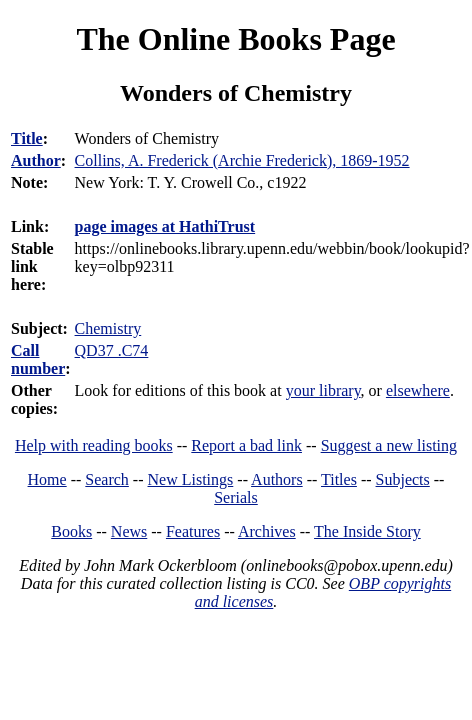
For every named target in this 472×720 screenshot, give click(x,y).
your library (323, 390)
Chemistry (108, 328)
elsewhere (418, 390)
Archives (267, 531)
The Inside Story (367, 531)
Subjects (403, 479)
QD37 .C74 (112, 350)
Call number (38, 359)
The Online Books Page (235, 39)
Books (71, 531)
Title (27, 138)
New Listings (191, 479)
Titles (339, 479)
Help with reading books (94, 445)
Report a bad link (246, 445)
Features (193, 531)
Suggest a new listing (389, 445)
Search (107, 479)
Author (36, 160)
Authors (277, 479)
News (129, 531)
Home (47, 479)
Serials (236, 497)
